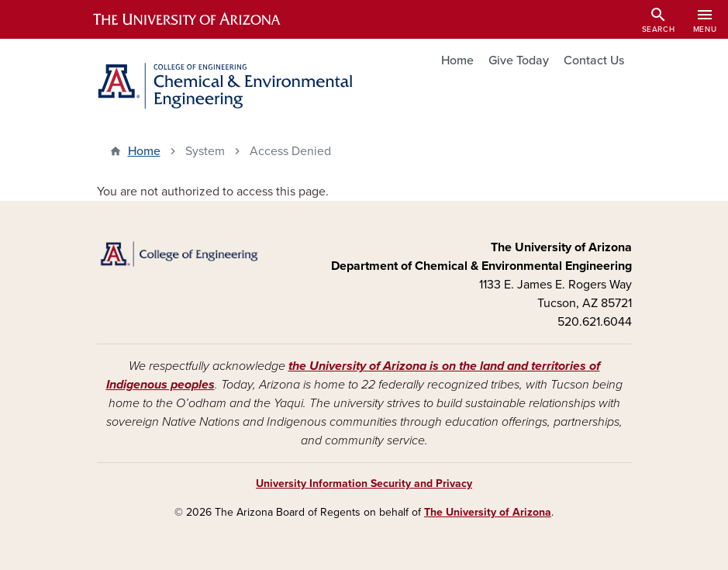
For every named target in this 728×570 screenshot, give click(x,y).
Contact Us (594, 60)
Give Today (519, 60)
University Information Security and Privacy (364, 484)
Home (457, 60)
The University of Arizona (488, 512)
